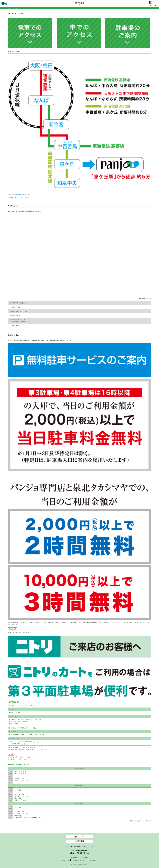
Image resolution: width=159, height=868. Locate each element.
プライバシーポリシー (79, 860)
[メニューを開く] (156, 3)
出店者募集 (74, 858)
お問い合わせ (93, 860)
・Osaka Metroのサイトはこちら (18, 197)
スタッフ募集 (84, 858)
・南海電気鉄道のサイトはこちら (18, 195)
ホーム (10, 8)
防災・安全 (66, 860)
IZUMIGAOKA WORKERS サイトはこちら (79, 846)
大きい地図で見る (144, 299)
